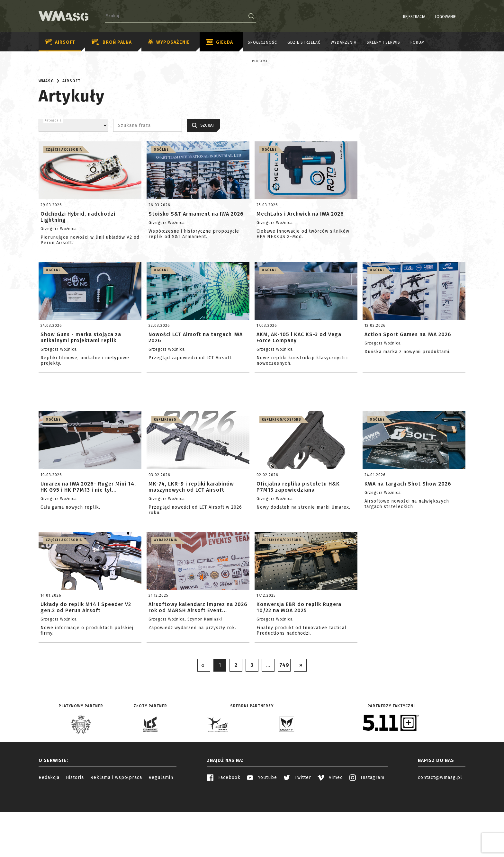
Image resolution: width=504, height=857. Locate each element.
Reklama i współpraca (116, 834)
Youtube (262, 834)
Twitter (297, 834)
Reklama (72, 61)
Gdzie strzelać (304, 42)
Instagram (367, 834)
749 (284, 721)
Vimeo (330, 834)
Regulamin (161, 834)
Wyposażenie (169, 42)
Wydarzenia (344, 42)
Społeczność (262, 42)
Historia (75, 834)
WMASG (46, 137)
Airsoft (60, 42)
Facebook (224, 834)
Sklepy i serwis (383, 42)
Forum (418, 42)
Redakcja (49, 834)
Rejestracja (398, 17)
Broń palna (112, 42)
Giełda (220, 42)
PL (453, 17)
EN (461, 17)
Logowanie (429, 17)
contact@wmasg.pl (440, 834)
